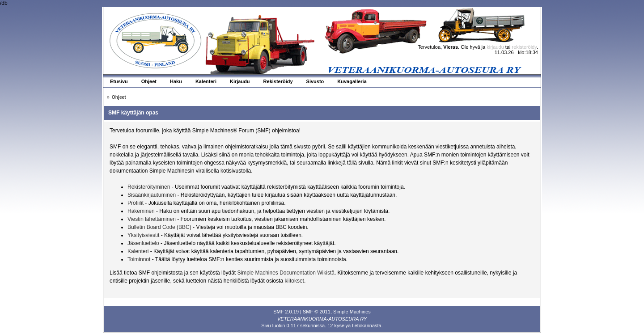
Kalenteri (138, 251)
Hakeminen (141, 211)
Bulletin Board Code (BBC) (160, 227)
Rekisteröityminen (149, 187)
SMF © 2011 (317, 312)
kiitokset (294, 281)
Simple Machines (352, 312)
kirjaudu (495, 47)
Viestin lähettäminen (152, 219)
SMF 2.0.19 (286, 312)
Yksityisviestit (143, 235)
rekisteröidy (524, 47)
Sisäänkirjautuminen (152, 195)
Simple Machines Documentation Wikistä (286, 273)
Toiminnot (139, 259)
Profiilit (136, 203)
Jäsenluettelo (143, 243)
